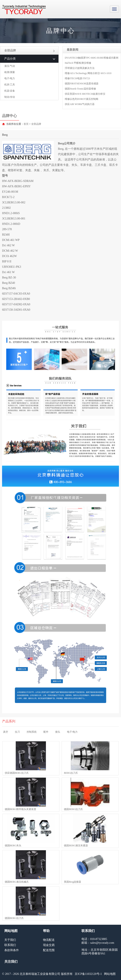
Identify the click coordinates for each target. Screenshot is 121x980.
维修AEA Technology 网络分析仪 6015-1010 (88, 73)
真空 (6, 732)
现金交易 (49, 945)
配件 (46, 732)
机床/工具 (10, 85)
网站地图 (110, 974)
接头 (58, 732)
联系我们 (10, 945)
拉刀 (17, 732)
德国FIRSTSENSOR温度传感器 (82, 84)
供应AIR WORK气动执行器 (80, 104)
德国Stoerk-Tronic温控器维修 (80, 89)
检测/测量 (10, 72)
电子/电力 (10, 78)
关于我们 (10, 940)
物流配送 (49, 940)
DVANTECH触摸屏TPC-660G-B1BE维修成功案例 (91, 58)
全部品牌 (30, 50)
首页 (26, 124)
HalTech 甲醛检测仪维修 (78, 63)
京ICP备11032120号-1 (88, 974)
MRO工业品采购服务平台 (24, 10)
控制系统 (32, 732)
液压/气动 (10, 66)
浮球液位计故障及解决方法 (80, 68)
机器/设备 (10, 91)
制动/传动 (10, 97)
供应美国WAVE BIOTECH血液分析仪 (85, 94)
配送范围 (49, 950)
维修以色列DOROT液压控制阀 (81, 99)
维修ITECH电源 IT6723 (77, 78)
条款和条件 (12, 950)
